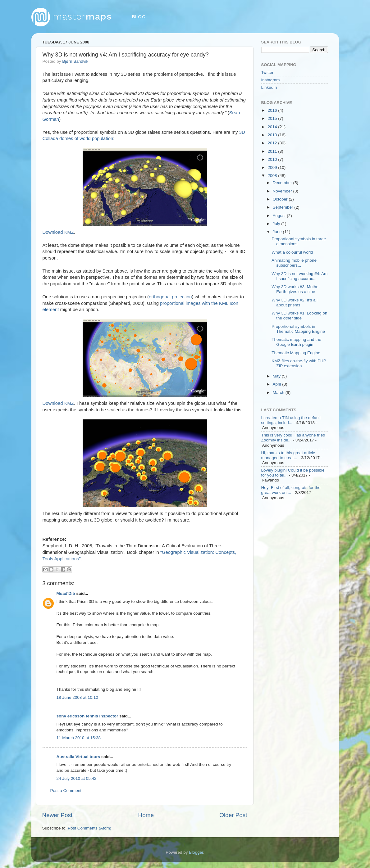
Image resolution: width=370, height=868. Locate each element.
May (277, 376)
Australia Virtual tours (78, 757)
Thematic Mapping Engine (296, 353)
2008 (273, 176)
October (281, 199)
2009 (273, 167)
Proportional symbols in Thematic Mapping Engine (298, 329)
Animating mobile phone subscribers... (294, 263)
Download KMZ (58, 232)
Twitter (267, 72)
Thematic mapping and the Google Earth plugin (296, 342)
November (283, 191)
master (72, 16)
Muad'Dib (66, 593)
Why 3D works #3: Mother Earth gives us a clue (296, 289)
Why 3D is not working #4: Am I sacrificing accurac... (299, 276)
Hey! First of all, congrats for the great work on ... (291, 490)
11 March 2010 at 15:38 (79, 738)
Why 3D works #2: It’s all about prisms (295, 303)
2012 (273, 143)
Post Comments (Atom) (89, 828)
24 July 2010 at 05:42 (77, 778)
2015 (273, 118)
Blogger (196, 852)
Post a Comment (66, 791)
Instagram (271, 80)
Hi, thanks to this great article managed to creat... (288, 455)
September (284, 207)
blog (139, 17)
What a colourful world (292, 252)
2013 (273, 135)
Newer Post (57, 815)
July (277, 224)
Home (146, 815)
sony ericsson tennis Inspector (87, 716)
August (280, 216)
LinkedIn (269, 87)
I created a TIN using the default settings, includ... (291, 420)
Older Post (233, 815)
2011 (273, 151)
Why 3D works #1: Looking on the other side (299, 316)
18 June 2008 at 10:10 (77, 697)
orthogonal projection (170, 297)
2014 (273, 127)
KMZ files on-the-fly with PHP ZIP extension (299, 363)
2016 (273, 110)
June (278, 232)
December (283, 183)
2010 (273, 159)
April (278, 384)
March (279, 393)
